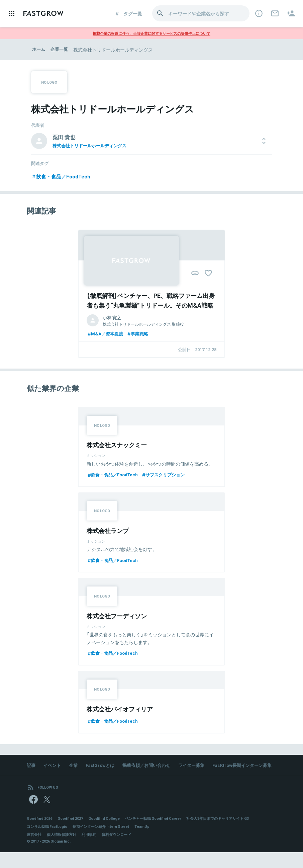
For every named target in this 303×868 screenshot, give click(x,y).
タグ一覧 (128, 13)
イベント (54, 769)
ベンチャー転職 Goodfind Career (164, 834)
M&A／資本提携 (106, 334)
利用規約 (94, 850)
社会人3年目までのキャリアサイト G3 (234, 834)
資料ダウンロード (123, 850)
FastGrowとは (104, 769)
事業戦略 (140, 334)
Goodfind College (111, 834)
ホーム (39, 50)
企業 (76, 769)
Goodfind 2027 (74, 834)
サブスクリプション (169, 477)
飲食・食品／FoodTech (63, 176)
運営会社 (35, 850)
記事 (31, 769)
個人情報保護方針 (64, 850)
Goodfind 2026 (41, 834)
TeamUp (151, 842)
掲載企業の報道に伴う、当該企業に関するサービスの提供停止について (151, 33)
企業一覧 (61, 50)
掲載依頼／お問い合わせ (153, 769)
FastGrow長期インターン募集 (67, 778)
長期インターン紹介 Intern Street (107, 842)
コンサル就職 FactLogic (49, 842)
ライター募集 (201, 769)
